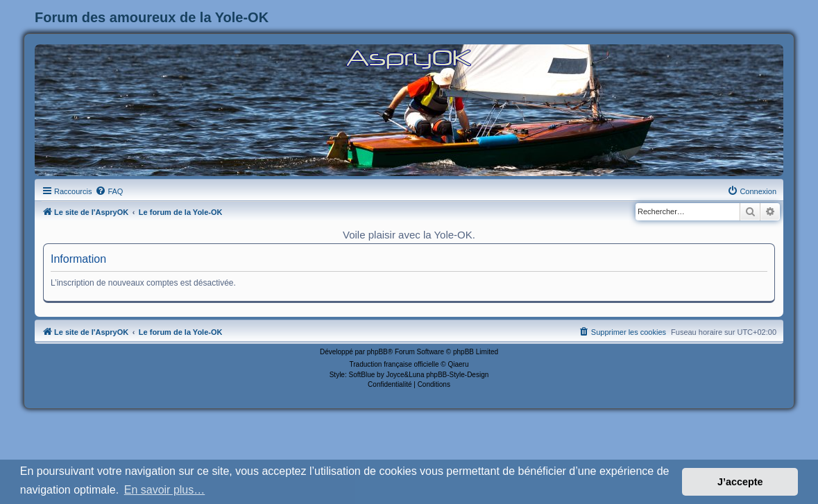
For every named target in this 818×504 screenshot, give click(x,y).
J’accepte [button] (740, 482)
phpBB (377, 352)
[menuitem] (109, 191)
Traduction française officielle (394, 364)
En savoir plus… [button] (165, 490)
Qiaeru (458, 364)
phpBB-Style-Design (457, 375)
